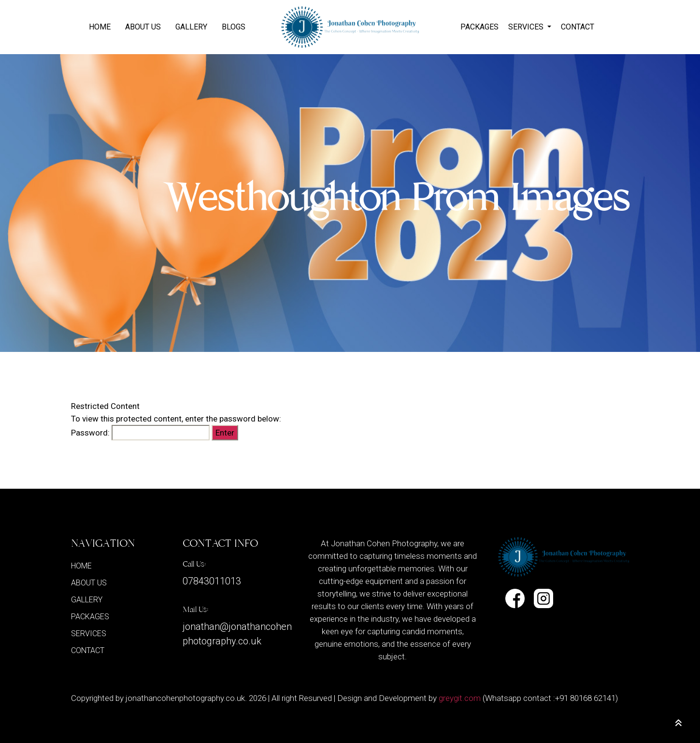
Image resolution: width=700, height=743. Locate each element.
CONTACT (578, 27)
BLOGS (234, 27)
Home (100, 27)
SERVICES (527, 27)
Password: (140, 433)
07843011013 (212, 581)
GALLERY (191, 27)
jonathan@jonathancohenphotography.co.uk (237, 634)
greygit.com (460, 698)
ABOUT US (143, 27)
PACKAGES (479, 27)
